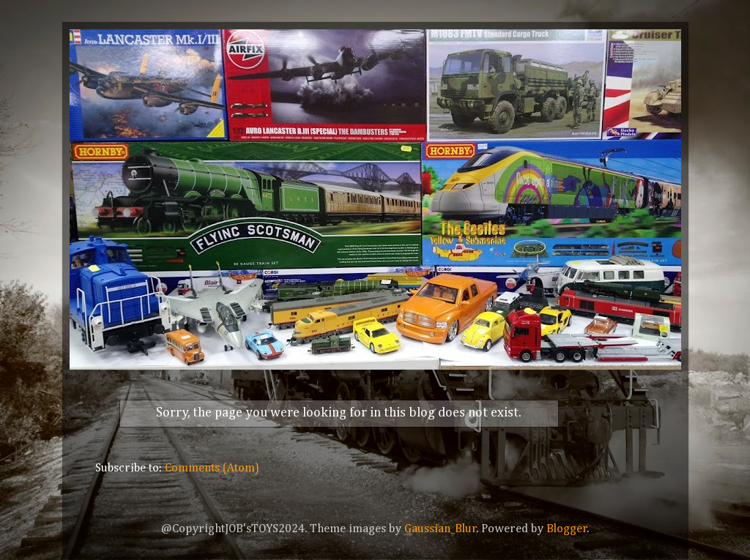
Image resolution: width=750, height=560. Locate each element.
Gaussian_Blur (441, 529)
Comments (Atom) (212, 468)
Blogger (567, 529)
